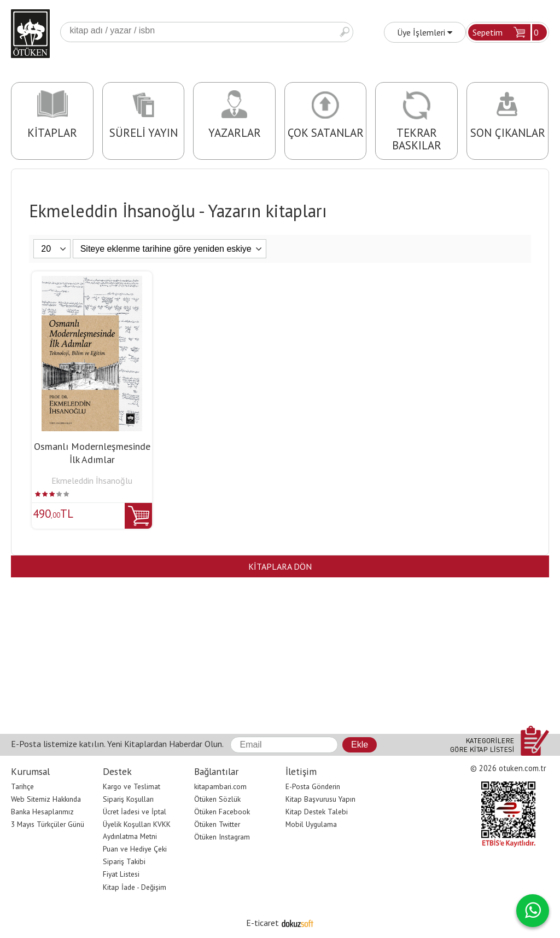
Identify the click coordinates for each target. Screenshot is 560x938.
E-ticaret (262, 923)
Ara (345, 32)
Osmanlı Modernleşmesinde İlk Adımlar (92, 453)
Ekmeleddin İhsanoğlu (92, 480)
